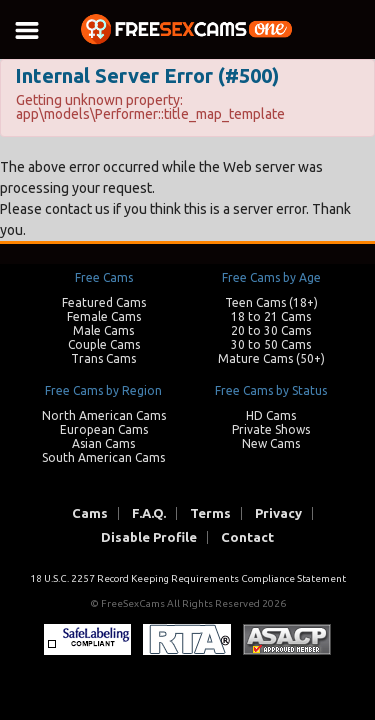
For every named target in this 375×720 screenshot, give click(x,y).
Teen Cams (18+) (271, 302)
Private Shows (271, 429)
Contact (247, 537)
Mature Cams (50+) (271, 358)
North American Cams (104, 415)
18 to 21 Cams (271, 316)
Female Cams (104, 316)
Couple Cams (104, 344)
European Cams (104, 429)
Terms (210, 513)
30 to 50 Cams (271, 344)
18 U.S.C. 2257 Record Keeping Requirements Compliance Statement (188, 578)
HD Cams (271, 415)
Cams (90, 513)
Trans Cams (103, 358)
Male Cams (103, 330)
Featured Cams (104, 302)
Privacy (278, 513)
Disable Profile (149, 537)
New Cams (271, 443)
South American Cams (103, 457)
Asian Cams (103, 443)
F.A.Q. (149, 513)
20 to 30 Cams (271, 330)
